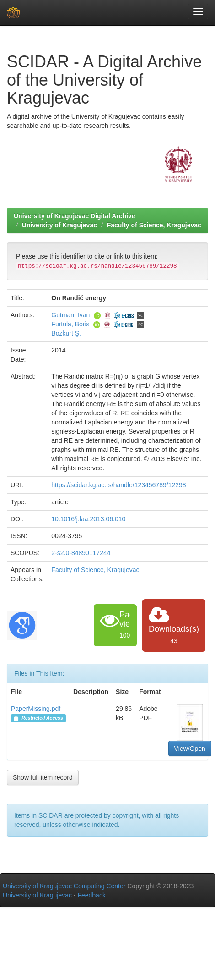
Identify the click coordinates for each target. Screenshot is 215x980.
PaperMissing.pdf (36, 709)
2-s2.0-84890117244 (81, 553)
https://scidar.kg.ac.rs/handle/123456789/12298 (118, 485)
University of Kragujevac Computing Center (64, 886)
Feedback (91, 895)
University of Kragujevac (59, 225)
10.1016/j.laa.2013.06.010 (88, 519)
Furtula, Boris (70, 324)
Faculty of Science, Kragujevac (154, 225)
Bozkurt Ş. (66, 333)
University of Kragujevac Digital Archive (75, 216)
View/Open (190, 749)
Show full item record (43, 777)
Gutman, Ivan (70, 315)
